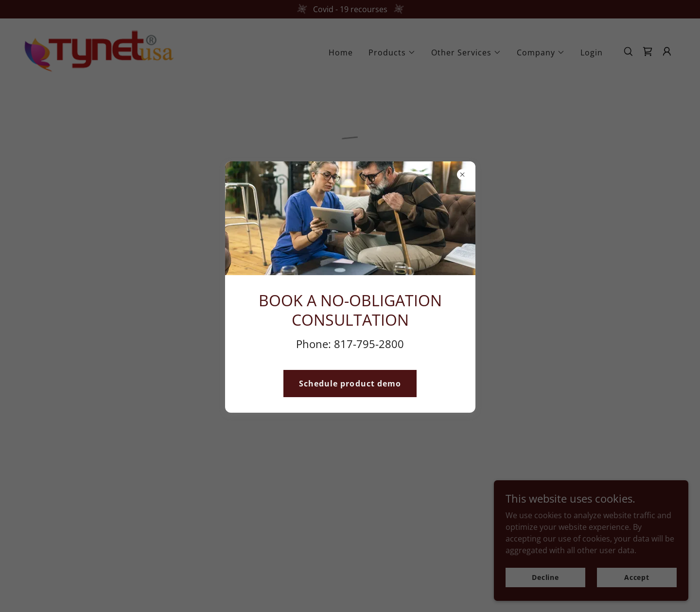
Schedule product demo (350, 384)
